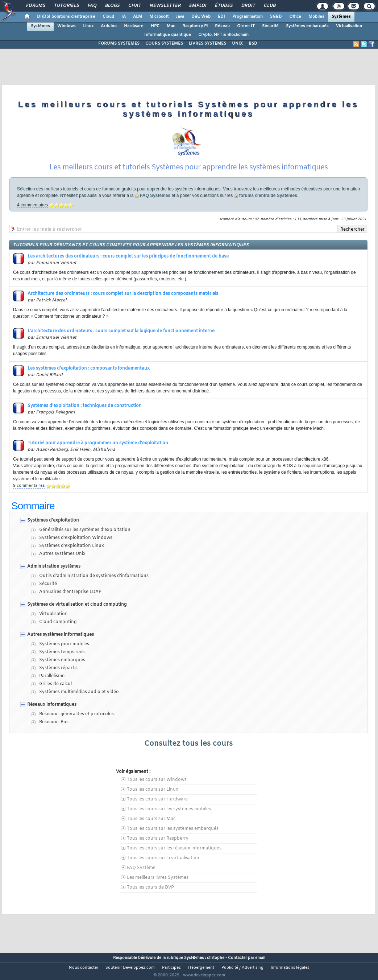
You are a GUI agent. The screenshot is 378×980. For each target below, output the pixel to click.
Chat (134, 6)
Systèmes (341, 17)
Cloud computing (58, 631)
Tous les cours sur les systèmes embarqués (173, 838)
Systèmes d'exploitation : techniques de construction (85, 415)
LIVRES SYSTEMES (207, 44)
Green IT (246, 26)
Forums (35, 6)
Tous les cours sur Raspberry (158, 848)
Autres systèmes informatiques (61, 644)
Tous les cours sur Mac (151, 828)
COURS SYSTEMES (164, 44)
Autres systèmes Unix (62, 563)
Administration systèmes (54, 576)
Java (180, 17)
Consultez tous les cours (188, 753)
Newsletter (165, 6)
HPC (155, 26)
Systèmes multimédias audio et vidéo (79, 701)
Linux (88, 26)
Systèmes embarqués (307, 26)
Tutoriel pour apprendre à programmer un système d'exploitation (98, 452)
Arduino (109, 26)
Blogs (112, 6)
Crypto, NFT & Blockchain (223, 35)
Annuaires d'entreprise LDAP (70, 601)
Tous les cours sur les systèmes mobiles (169, 818)
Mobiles (316, 17)
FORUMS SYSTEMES (119, 44)
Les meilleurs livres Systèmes (158, 887)
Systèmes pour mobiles (64, 653)
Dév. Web (201, 17)
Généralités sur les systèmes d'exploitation (85, 539)
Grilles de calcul (55, 693)
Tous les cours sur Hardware (157, 808)
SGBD (276, 17)
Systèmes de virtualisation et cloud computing (77, 614)
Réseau (222, 26)
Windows (67, 26)
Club (269, 6)
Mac (171, 26)
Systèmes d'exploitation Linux (72, 555)
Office (295, 17)
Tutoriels (66, 6)
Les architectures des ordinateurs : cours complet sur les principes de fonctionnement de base (128, 265)
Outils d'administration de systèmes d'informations (94, 585)
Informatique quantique (168, 35)
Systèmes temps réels (62, 661)
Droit (248, 6)
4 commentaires (32, 214)
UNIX (237, 44)
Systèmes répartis (58, 677)
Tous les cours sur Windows (157, 789)
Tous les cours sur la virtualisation (163, 867)
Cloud (108, 17)
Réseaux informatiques (52, 714)
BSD (253, 44)
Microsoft (159, 17)
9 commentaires (29, 495)
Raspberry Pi (195, 26)
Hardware (134, 26)
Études (223, 6)
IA (124, 17)
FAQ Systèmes (155, 205)
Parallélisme (52, 685)
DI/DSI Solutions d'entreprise (66, 17)
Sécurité (270, 26)
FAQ (92, 6)
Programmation (248, 17)
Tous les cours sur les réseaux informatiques (174, 857)
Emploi (197, 6)
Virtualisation (349, 26)
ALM (138, 17)
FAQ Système (141, 877)
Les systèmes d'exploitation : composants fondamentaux (89, 378)
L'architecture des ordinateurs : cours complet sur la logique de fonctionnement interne (121, 340)
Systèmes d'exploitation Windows (76, 547)
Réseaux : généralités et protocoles (76, 723)
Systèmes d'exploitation (53, 530)
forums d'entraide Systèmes (268, 205)
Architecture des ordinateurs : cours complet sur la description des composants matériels (123, 303)
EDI (221, 17)
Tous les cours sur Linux (153, 799)
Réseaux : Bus (54, 731)
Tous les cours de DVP (150, 897)
